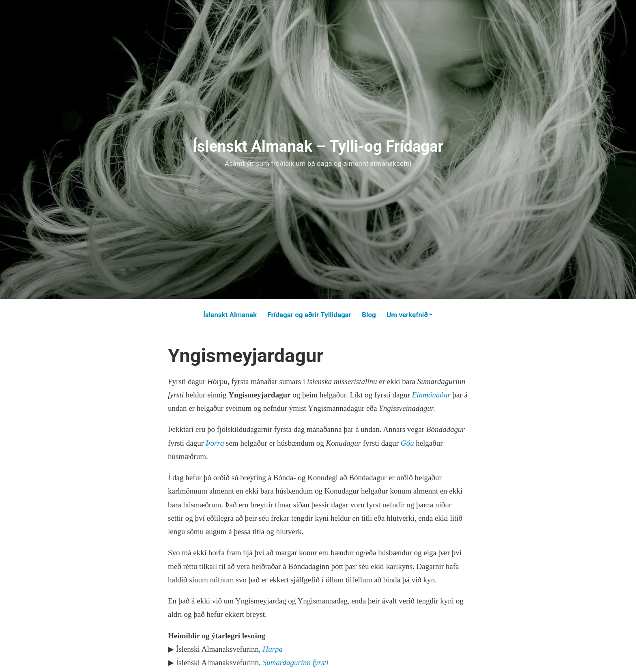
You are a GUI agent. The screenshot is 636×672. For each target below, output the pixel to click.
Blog (369, 315)
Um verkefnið (407, 315)
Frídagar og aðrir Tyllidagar (309, 315)
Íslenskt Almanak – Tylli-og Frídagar (318, 146)
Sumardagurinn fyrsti (295, 662)
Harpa (273, 649)
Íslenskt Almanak (230, 315)
